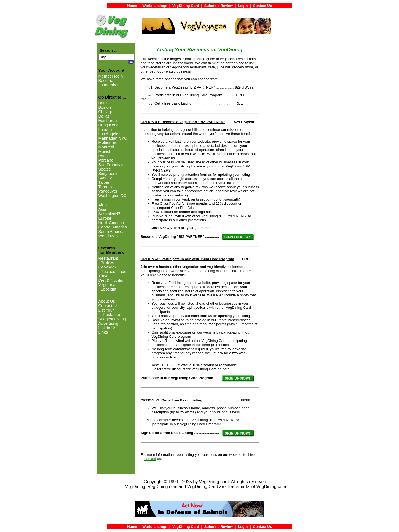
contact (150, 459)
